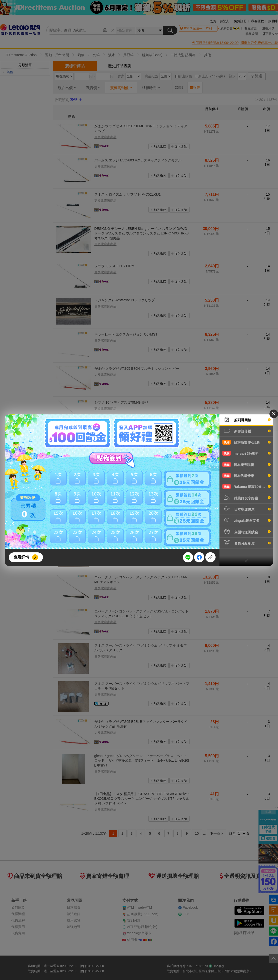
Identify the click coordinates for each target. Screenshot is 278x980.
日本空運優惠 (247, 509)
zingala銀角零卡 (247, 520)
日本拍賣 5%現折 (247, 442)
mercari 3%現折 (247, 453)
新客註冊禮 (247, 431)
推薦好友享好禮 (247, 498)
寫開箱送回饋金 (247, 532)
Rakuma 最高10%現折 (247, 486)
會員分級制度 (247, 543)
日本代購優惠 (247, 475)
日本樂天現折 (247, 464)
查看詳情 (21, 557)
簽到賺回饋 (247, 420)
